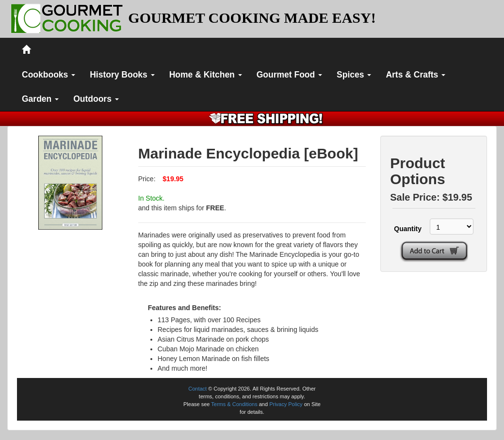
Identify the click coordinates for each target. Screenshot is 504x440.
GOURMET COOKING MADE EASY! (252, 18)
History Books (122, 75)
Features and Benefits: (185, 308)
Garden (40, 99)
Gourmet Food (289, 75)
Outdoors (96, 99)
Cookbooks (49, 75)
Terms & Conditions (234, 404)
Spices (354, 75)
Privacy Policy (286, 404)
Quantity (406, 229)
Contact (197, 389)
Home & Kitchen (206, 75)
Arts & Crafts (415, 75)
